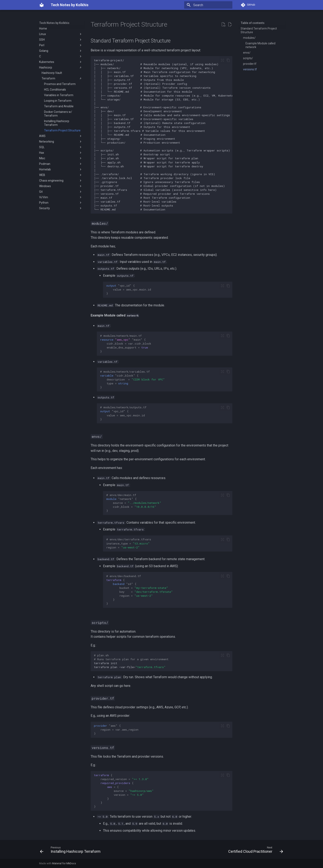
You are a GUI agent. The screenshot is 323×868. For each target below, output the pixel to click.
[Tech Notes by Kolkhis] (42, 5)
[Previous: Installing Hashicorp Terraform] (71, 851)
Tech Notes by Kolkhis (54, 23)
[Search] (208, 5)
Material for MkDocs (64, 863)
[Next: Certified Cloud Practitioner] (255, 851)
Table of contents (253, 23)
